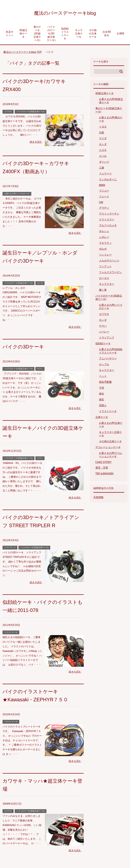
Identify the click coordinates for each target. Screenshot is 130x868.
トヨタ (103, 127)
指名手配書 (105, 383)
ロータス (104, 279)
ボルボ (103, 250)
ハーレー (104, 333)
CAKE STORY (104, 463)
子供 (102, 389)
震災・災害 (102, 468)
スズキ (103, 151)
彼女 (102, 394)
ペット (103, 377)
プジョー (104, 191)
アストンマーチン (109, 214)
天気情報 (98, 498)
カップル (104, 365)
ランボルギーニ (108, 180)
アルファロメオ (108, 226)
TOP (23, 53)
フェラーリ (105, 174)
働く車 (103, 291)
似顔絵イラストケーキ (65, 34)
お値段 (121, 34)
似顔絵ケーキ (103, 344)
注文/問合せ (107, 34)
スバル (103, 157)
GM (101, 203)
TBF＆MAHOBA (105, 474)
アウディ (104, 209)
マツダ (103, 139)
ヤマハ (40, 370)
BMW (102, 186)
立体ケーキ (102, 418)
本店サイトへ (9, 34)
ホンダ (40, 284)
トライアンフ (10, 548)
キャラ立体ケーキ (79, 34)
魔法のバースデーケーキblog (65, 13)
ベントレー (105, 256)
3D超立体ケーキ (23, 34)
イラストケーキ (11, 633)
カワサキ (8, 112)
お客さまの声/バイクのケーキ (17, 194)
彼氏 (102, 400)
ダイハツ (104, 163)
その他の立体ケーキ (93, 34)
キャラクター (107, 285)
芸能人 (103, 406)
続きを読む (36, 143)
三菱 (102, 169)
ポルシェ (104, 232)
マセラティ (105, 244)
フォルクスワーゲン (110, 273)
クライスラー (107, 220)
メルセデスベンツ (109, 261)
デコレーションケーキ (108, 448)
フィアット (105, 267)
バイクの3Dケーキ (25, 347)
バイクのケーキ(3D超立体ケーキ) (51, 34)
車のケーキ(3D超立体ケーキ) (37, 34)
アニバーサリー (108, 359)
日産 (102, 133)
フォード (104, 197)
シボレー (104, 238)
